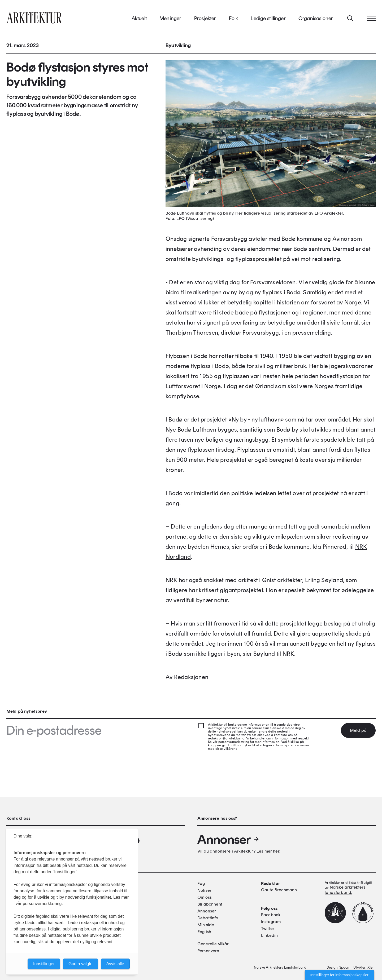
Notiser (204, 890)
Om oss (205, 897)
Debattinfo (208, 918)
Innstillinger (44, 964)
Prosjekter (205, 21)
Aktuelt (139, 21)
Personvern (208, 951)
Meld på (358, 730)
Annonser (228, 839)
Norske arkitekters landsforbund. (345, 890)
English (204, 932)
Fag (201, 883)
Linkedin (269, 935)
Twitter (268, 928)
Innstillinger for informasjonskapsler (339, 975)
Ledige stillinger (268, 21)
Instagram (271, 922)
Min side (206, 925)
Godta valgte (81, 964)
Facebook (271, 915)
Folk (234, 21)
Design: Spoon (338, 967)
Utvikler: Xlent (364, 967)
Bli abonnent (210, 904)
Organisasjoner (316, 21)
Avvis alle (115, 964)
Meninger (170, 21)
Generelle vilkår (213, 944)
